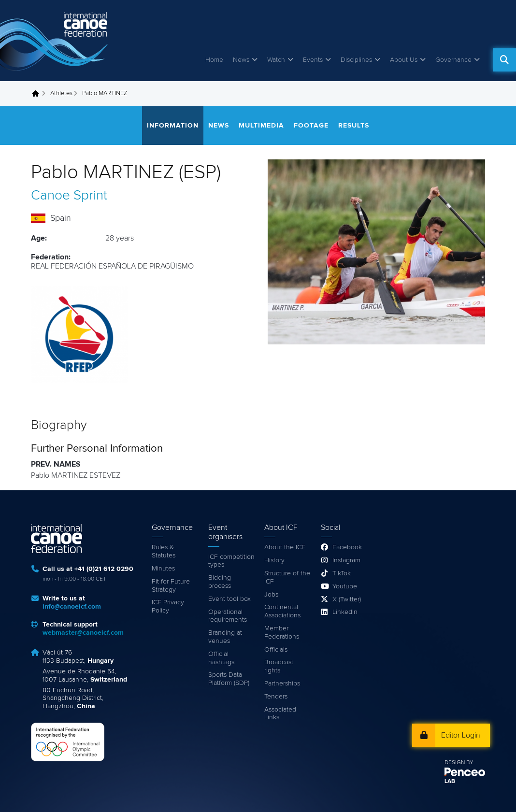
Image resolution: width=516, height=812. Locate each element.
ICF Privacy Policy (168, 606)
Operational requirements (228, 616)
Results (354, 126)
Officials (276, 650)
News (241, 60)
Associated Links (280, 714)
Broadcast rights (279, 666)
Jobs (271, 595)
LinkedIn (345, 612)
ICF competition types (231, 561)
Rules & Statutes (164, 551)
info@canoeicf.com (72, 607)
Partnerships (282, 684)
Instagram (346, 560)
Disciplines (356, 60)
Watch (276, 60)
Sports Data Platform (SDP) (229, 679)
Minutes (163, 569)
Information (173, 126)
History (274, 560)
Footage (311, 126)
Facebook (347, 547)
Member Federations (282, 633)
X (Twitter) (347, 599)
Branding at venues (225, 637)
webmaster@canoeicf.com (83, 633)
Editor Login (461, 735)
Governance (453, 60)
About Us (404, 60)
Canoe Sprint (69, 196)
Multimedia (261, 126)
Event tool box (229, 599)
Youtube (345, 586)
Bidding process (220, 582)
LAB (450, 782)
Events (313, 60)
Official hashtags (221, 658)
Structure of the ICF (287, 577)
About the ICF (285, 547)
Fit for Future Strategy (171, 586)
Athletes (61, 93)
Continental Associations (282, 611)
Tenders (276, 697)
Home (214, 60)
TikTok (342, 573)
